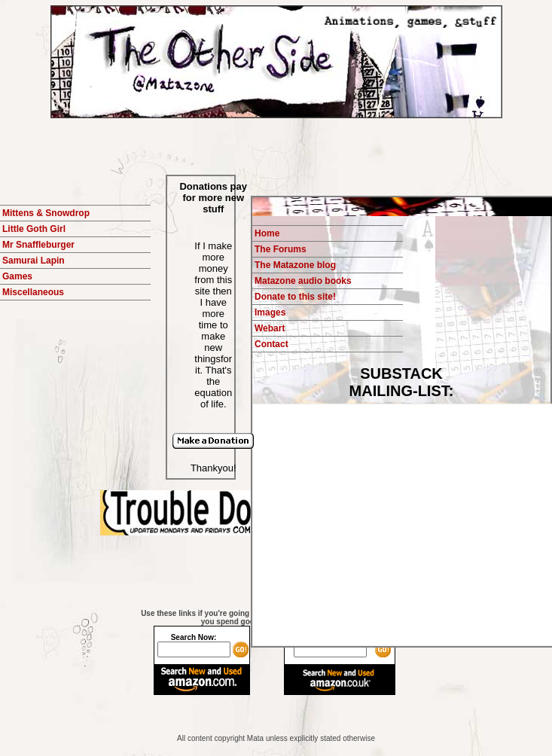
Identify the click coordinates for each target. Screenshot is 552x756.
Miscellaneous (33, 292)
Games (17, 276)
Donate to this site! (295, 297)
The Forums (281, 249)
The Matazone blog (295, 265)
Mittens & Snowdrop (46, 213)
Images (270, 312)
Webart (270, 328)
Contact (271, 344)
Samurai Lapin (34, 261)
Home (267, 233)
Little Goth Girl (34, 229)
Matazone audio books (303, 281)
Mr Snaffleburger (38, 245)
